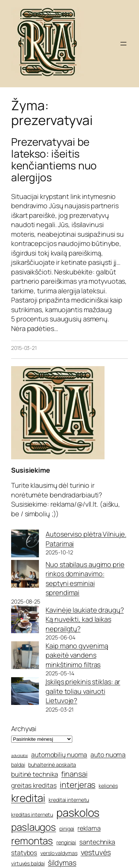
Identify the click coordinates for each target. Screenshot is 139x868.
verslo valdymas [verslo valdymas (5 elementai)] (59, 853)
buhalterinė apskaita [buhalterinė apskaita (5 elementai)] (52, 765)
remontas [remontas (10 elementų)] (32, 841)
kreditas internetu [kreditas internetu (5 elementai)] (32, 815)
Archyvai (24, 729)
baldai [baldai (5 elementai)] (18, 765)
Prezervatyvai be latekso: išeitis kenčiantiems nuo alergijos (54, 160)
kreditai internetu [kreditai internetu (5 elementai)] (69, 800)
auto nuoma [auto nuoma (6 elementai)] (108, 754)
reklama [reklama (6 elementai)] (89, 828)
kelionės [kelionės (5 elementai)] (108, 786)
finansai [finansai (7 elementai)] (74, 774)
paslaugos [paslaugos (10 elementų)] (34, 827)
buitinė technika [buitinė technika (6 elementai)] (34, 774)
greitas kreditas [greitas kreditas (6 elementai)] (34, 785)
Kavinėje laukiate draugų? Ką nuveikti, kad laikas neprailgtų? (85, 619)
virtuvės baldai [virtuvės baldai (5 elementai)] (28, 863)
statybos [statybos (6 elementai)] (24, 852)
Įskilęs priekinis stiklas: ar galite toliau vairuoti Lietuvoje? (83, 691)
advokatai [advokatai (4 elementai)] (19, 756)
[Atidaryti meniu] (123, 44)
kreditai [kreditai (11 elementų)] (28, 798)
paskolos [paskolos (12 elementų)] (78, 813)
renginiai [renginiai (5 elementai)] (66, 842)
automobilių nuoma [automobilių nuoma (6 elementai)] (59, 754)
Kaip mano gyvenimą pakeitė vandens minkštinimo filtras (77, 655)
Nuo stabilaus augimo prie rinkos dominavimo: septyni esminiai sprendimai (85, 579)
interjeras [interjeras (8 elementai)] (77, 785)
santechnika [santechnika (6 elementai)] (97, 842)
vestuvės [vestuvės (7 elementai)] (96, 852)
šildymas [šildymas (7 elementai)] (62, 863)
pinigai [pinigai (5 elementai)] (67, 829)
